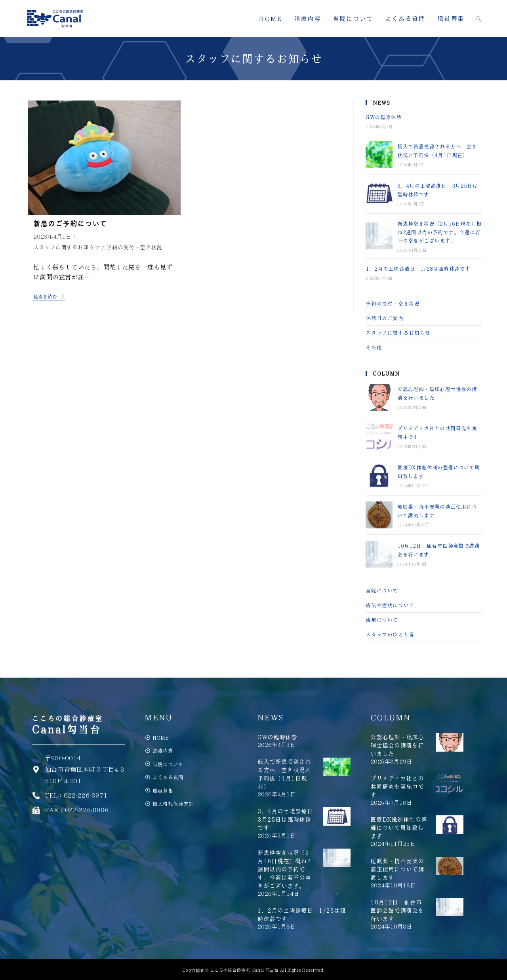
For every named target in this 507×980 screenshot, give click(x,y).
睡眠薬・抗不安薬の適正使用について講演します (397, 869)
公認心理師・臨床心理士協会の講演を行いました (397, 745)
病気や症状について (390, 605)
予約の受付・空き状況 (134, 247)
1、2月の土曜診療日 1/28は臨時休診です (418, 269)
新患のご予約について (70, 224)
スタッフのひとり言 (390, 634)
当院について (382, 590)
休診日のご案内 (384, 318)
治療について (382, 620)
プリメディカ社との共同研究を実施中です (397, 786)
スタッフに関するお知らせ (67, 247)
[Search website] (479, 19)
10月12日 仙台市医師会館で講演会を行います (397, 910)
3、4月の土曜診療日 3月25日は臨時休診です (288, 819)
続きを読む (49, 296)
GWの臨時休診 (383, 117)
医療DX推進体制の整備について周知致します (399, 828)
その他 (374, 347)
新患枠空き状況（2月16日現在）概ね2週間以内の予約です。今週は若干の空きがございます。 (439, 232)
